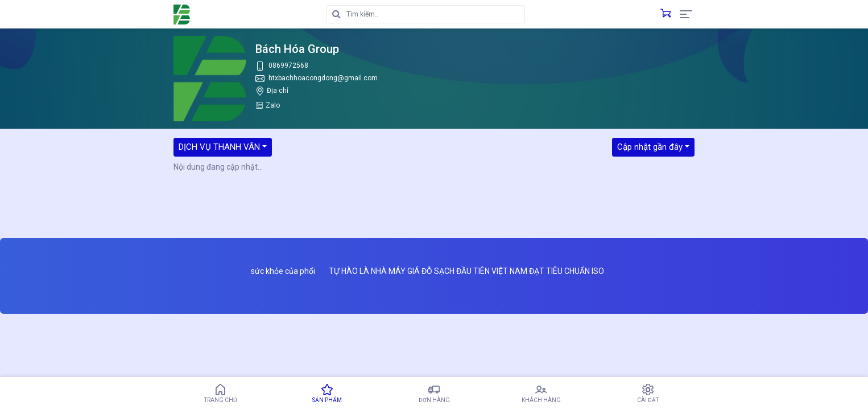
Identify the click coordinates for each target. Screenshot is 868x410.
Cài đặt (648, 393)
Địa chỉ (278, 91)
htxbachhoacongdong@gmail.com (323, 78)
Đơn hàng (434, 393)
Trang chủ (220, 393)
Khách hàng (541, 393)
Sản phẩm (327, 393)
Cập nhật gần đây (650, 147)
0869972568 (288, 65)
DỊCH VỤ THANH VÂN (219, 147)
